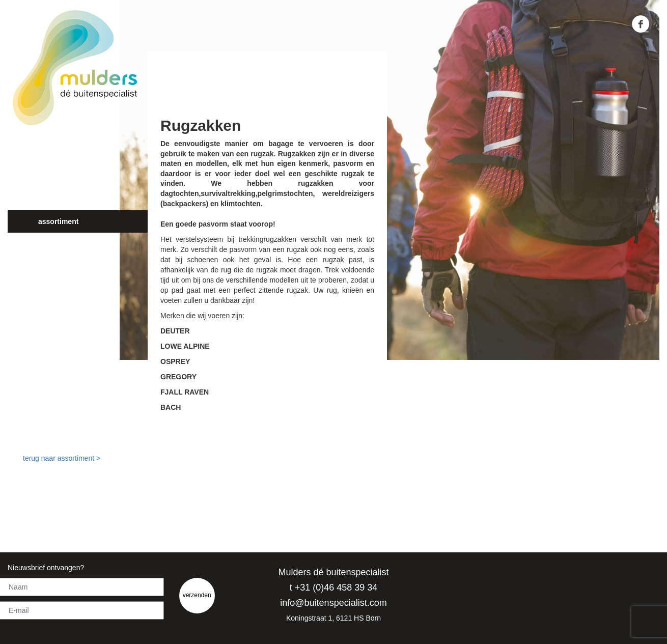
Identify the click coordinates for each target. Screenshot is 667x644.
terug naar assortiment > (62, 458)
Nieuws (50, 244)
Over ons (53, 177)
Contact (51, 266)
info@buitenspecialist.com (333, 603)
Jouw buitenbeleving (73, 199)
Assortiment (58, 221)
